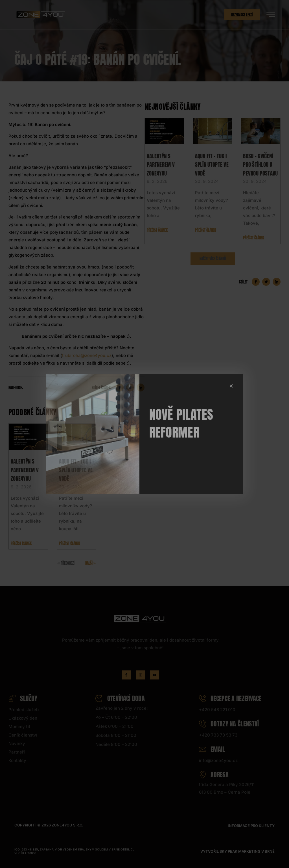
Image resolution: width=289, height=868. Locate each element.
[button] (231, 386)
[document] (144, 434)
